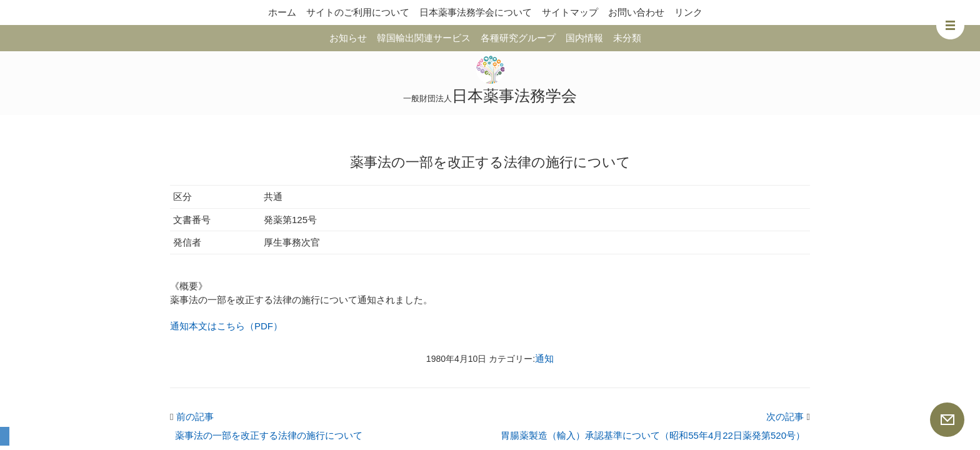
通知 (544, 358)
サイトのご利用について (358, 12)
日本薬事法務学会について (476, 12)
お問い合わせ (636, 12)
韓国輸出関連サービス (424, 38)
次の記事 (788, 417)
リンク (688, 12)
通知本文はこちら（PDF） (226, 326)
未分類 (627, 38)
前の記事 (192, 417)
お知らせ (348, 38)
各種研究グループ (518, 38)
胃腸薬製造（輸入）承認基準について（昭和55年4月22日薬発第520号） (653, 435)
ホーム (282, 12)
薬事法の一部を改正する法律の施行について (269, 435)
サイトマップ (570, 12)
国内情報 (584, 38)
